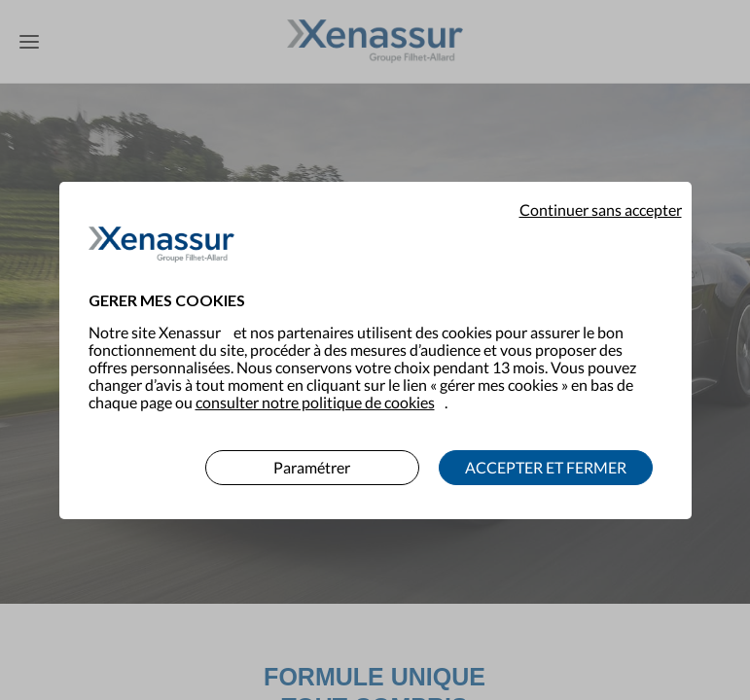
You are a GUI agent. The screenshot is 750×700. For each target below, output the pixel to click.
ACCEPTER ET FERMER (546, 455)
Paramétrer (312, 455)
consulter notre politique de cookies (315, 389)
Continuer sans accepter (601, 197)
